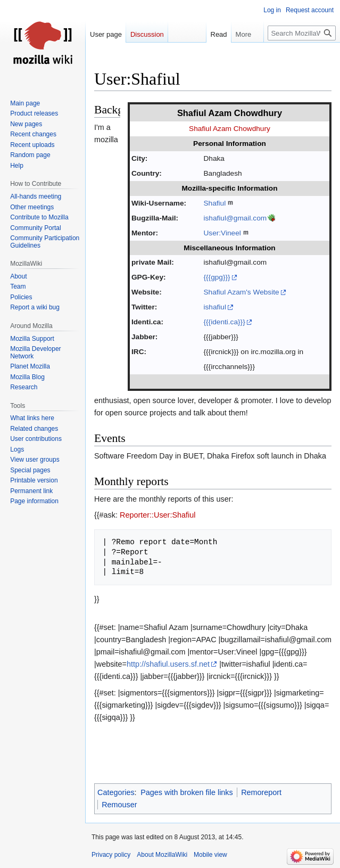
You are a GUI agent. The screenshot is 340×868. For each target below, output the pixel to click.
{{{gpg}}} (217, 277)
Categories (116, 792)
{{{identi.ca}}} (224, 322)
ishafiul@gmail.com (235, 218)
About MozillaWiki (162, 855)
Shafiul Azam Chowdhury (230, 129)
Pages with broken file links (187, 792)
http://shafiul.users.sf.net (168, 664)
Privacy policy (111, 855)
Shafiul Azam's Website (241, 292)
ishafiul (215, 307)
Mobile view (210, 855)
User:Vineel (222, 233)
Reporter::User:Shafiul (157, 515)
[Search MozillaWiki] (302, 33)
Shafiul (214, 203)
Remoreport (261, 792)
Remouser (119, 805)
